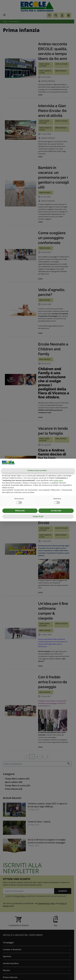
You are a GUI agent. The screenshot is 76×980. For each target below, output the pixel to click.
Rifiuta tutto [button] (20, 511)
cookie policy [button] (58, 480)
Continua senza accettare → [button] (38, 470)
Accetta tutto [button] (56, 511)
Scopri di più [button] (38, 516)
